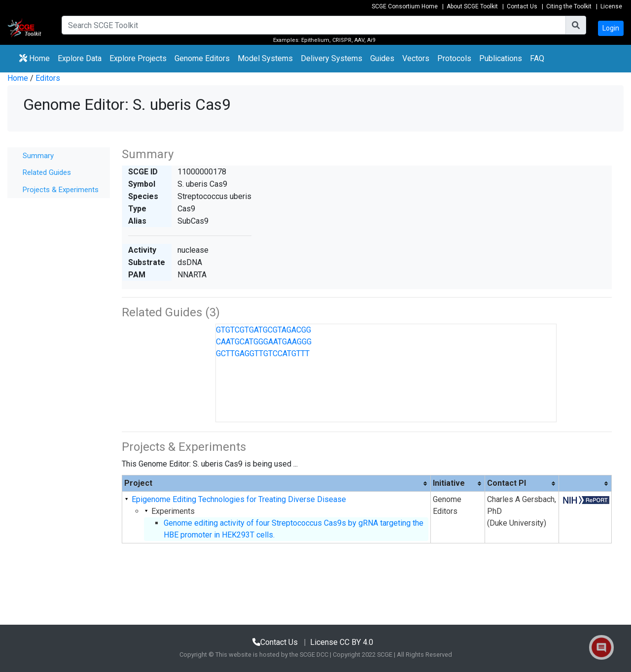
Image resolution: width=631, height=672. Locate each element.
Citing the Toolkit (569, 6)
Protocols (454, 58)
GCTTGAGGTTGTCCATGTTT (263, 353)
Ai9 (371, 40)
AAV (359, 40)
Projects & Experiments (61, 190)
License (611, 6)
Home (35, 58)
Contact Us (522, 6)
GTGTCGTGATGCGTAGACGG (263, 330)
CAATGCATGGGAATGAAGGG (264, 342)
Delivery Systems (332, 58)
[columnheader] (277, 484)
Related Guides (47, 172)
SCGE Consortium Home (405, 6)
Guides (382, 58)
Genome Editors (204, 58)
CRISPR (342, 40)
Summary (38, 156)
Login (611, 28)
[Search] (314, 25)
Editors (48, 78)
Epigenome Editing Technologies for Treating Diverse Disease (239, 499)
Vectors (416, 58)
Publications (501, 58)
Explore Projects (140, 58)
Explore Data (82, 58)
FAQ (537, 58)
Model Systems (265, 58)
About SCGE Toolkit (472, 6)
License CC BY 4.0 (342, 642)
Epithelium (315, 40)
